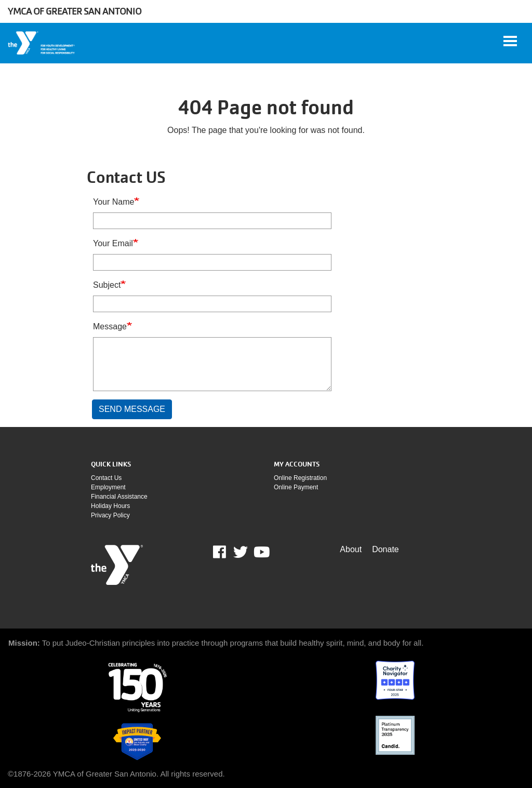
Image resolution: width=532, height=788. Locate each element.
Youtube (261, 552)
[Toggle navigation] (510, 41)
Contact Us (106, 478)
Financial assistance (119, 497)
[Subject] (212, 304)
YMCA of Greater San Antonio (75, 11)
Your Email (113, 243)
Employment (108, 487)
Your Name (114, 202)
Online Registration (300, 478)
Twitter (241, 552)
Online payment (296, 487)
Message (110, 326)
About (351, 549)
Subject (107, 285)
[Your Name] (212, 221)
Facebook (227, 552)
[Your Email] (212, 262)
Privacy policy (110, 515)
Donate (385, 549)
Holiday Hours (110, 506)
